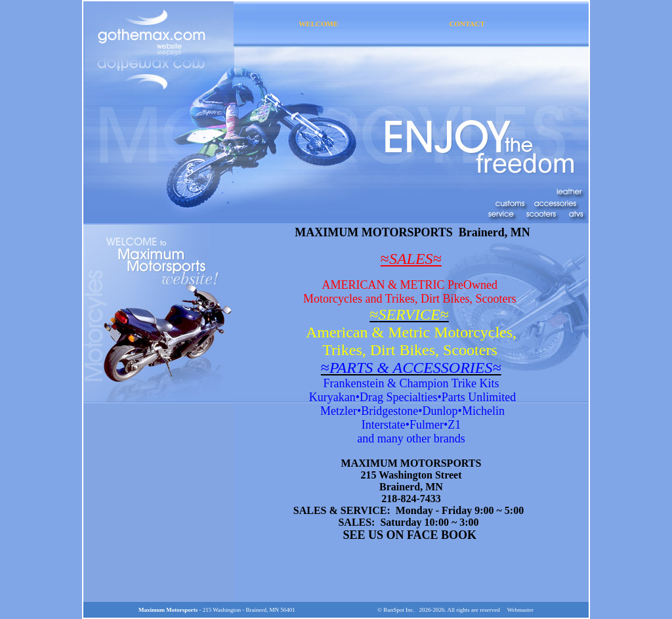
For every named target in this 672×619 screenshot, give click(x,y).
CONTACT (467, 24)
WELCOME (318, 24)
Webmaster (520, 610)
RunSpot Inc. (399, 610)
